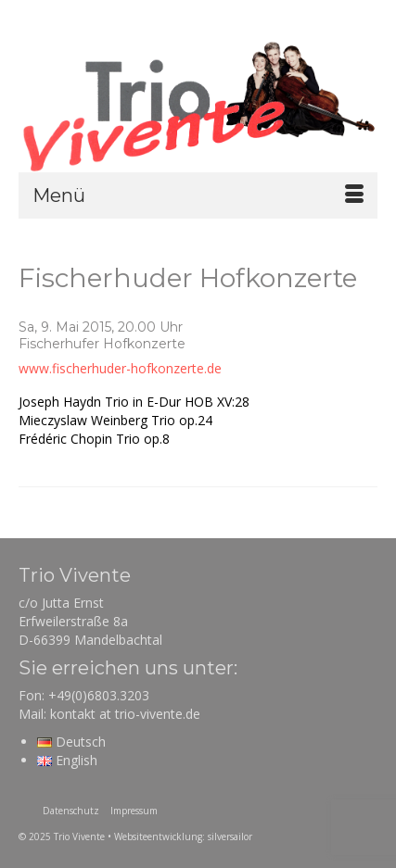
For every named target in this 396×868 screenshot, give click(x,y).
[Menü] (198, 195)
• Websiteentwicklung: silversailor (180, 837)
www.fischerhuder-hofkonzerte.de (120, 368)
